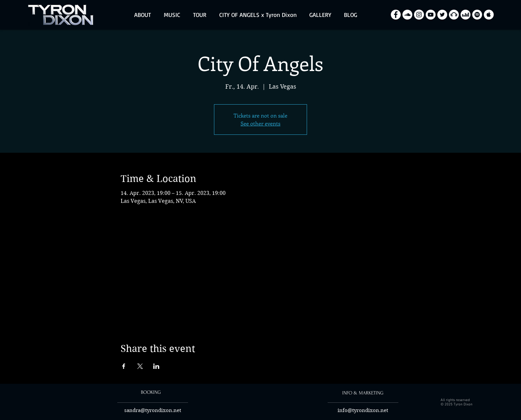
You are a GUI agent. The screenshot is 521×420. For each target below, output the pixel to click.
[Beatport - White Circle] (454, 15)
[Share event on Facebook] (124, 366)
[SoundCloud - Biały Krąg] (407, 15)
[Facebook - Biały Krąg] (396, 15)
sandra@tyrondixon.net (153, 410)
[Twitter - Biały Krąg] (442, 15)
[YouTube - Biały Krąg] (431, 15)
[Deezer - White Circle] (466, 15)
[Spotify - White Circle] (477, 15)
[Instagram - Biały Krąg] (419, 15)
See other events (260, 123)
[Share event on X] (140, 366)
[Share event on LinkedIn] (156, 366)
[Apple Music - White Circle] (489, 15)
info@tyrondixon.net (363, 410)
